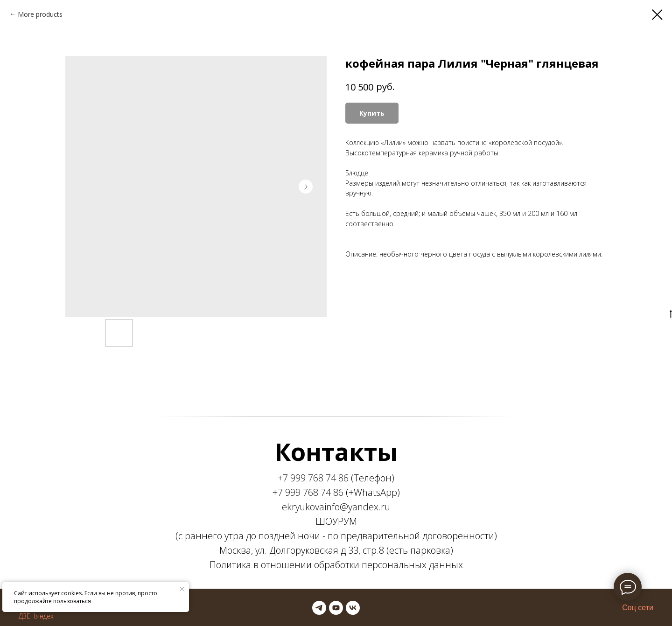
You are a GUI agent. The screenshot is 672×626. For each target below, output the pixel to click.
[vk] (353, 608)
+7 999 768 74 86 (313, 478)
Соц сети (638, 608)
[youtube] (336, 608)
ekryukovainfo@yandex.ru (336, 507)
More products (40, 14)
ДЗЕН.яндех (36, 616)
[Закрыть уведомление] (182, 589)
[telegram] (319, 608)
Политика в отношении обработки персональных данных (336, 565)
